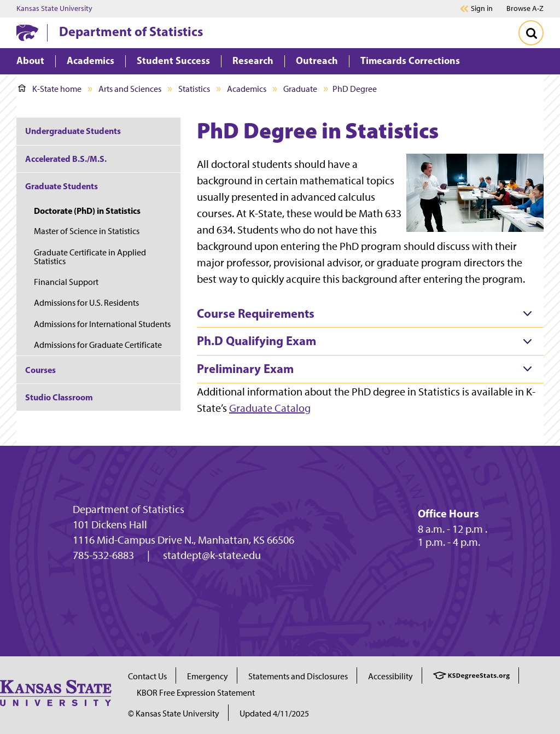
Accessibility (390, 676)
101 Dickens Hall (110, 525)
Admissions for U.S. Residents (86, 303)
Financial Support (66, 282)
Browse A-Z (525, 8)
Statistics (194, 89)
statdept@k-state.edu (212, 555)
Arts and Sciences (130, 89)
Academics (247, 89)
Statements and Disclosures (298, 676)
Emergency (208, 676)
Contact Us (147, 676)
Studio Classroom (59, 397)
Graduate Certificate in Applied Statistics (90, 257)
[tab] (370, 314)
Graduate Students (62, 186)
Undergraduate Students (73, 131)
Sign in (482, 9)
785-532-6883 (103, 555)
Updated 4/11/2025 (274, 713)
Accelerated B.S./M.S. (66, 159)
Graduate (300, 89)
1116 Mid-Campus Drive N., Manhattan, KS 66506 (183, 540)
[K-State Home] (27, 33)
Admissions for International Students (102, 324)
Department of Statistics (131, 31)
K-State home (50, 89)
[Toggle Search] (531, 33)
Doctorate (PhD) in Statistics (87, 211)
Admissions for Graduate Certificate (98, 345)
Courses (40, 370)
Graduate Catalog (270, 408)
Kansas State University (54, 9)
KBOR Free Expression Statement (196, 693)
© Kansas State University (174, 713)
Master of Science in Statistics (87, 231)
